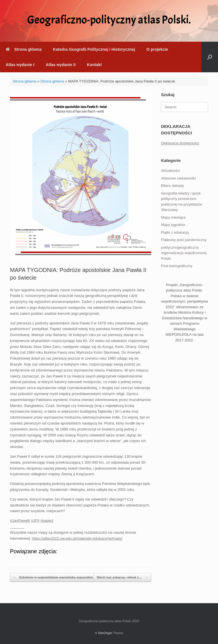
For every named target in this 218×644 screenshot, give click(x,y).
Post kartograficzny (177, 266)
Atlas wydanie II (61, 65)
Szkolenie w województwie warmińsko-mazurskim (53, 578)
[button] (210, 57)
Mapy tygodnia (173, 225)
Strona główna (24, 49)
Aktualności (170, 171)
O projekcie (157, 49)
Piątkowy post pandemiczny (184, 240)
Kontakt (94, 65)
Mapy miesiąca (173, 217)
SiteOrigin (105, 633)
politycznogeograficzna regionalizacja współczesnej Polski (184, 253)
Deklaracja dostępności (180, 143)
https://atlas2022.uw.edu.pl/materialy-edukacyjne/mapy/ (77, 538)
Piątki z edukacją (175, 232)
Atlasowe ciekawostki (178, 178)
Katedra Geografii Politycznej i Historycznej (94, 49)
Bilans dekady (172, 186)
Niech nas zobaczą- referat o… (122, 578)
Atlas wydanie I (20, 65)
